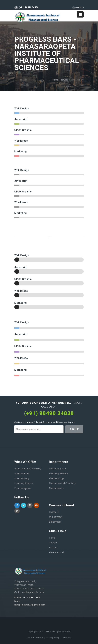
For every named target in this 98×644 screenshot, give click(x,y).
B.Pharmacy (55, 522)
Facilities (53, 547)
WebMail (78, 7)
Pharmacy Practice (24, 483)
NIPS (49, 631)
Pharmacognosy (23, 488)
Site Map (67, 637)
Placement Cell (57, 552)
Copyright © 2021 (36, 631)
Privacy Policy (53, 637)
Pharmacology (22, 478)
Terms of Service (35, 637)
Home (55, 80)
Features (64, 80)
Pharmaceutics (22, 473)
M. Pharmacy (56, 517)
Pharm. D (54, 512)
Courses (53, 543)
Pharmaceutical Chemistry (28, 469)
